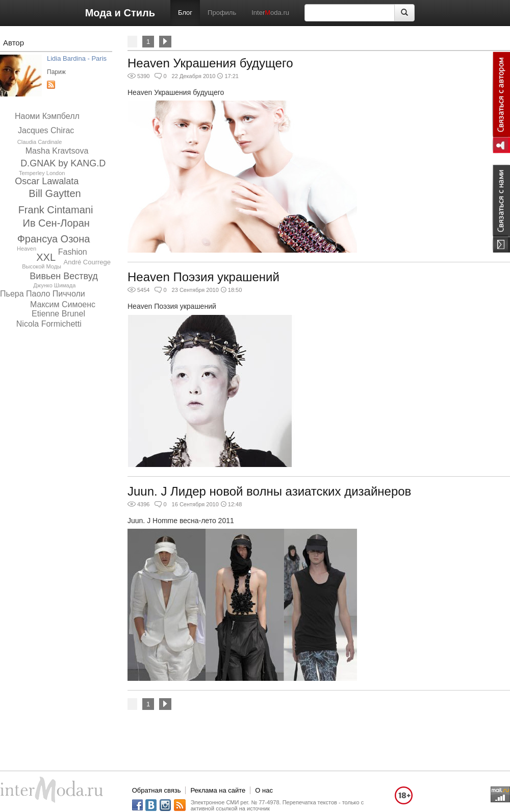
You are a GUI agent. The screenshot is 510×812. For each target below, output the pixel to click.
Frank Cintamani (56, 210)
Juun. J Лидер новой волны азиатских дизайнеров (269, 491)
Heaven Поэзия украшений (203, 277)
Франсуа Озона (54, 239)
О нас (264, 790)
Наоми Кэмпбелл (47, 116)
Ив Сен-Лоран (56, 223)
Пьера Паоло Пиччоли (43, 294)
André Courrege (87, 262)
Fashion (73, 252)
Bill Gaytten (55, 193)
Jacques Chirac (46, 130)
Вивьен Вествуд (63, 276)
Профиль (222, 13)
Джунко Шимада (54, 285)
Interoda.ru (270, 13)
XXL (46, 257)
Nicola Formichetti (49, 324)
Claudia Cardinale (40, 142)
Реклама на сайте (218, 790)
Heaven (27, 249)
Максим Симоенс (63, 304)
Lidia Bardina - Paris (77, 58)
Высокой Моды (42, 266)
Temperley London (42, 173)
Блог (185, 13)
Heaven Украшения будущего (210, 63)
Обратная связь (157, 790)
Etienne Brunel (58, 314)
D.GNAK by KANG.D (63, 163)
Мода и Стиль (120, 13)
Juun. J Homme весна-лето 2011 (181, 521)
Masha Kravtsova (57, 151)
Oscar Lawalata (47, 181)
